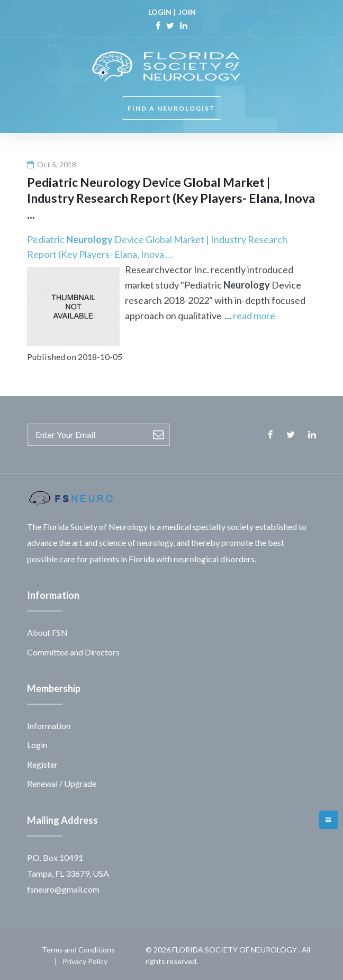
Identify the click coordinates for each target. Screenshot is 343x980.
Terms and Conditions (78, 950)
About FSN (47, 632)
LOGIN (160, 12)
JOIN (187, 12)
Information (49, 726)
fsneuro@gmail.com (63, 889)
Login (37, 745)
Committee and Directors (73, 652)
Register (42, 764)
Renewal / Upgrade (62, 783)
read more (254, 316)
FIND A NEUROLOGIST (171, 108)
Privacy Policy (85, 961)
